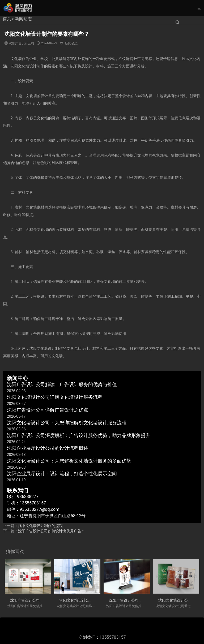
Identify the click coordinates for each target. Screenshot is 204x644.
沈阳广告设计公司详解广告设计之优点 (141, 600)
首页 (7, 19)
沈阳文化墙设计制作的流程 (40, 526)
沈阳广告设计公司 (22, 43)
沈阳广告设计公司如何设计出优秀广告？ (52, 531)
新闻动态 (23, 19)
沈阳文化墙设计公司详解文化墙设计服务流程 (97, 600)
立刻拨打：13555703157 (102, 637)
